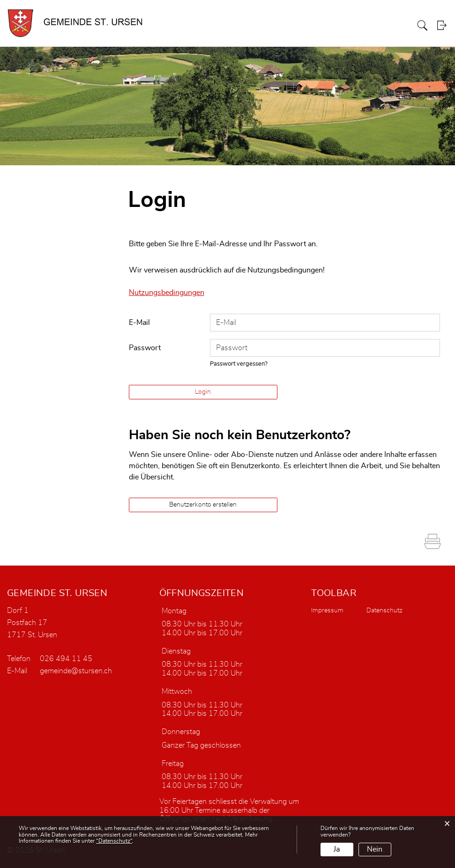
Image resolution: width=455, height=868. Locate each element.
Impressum (327, 610)
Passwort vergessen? (239, 364)
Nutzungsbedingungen (167, 293)
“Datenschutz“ (114, 841)
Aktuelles (287, 25)
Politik (336, 25)
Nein (375, 849)
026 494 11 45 (66, 658)
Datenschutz (384, 610)
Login (442, 26)
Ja (337, 849)
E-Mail (139, 322)
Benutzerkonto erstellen (203, 504)
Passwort (145, 347)
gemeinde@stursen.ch (76, 670)
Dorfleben (396, 25)
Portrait (313, 25)
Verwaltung (363, 25)
